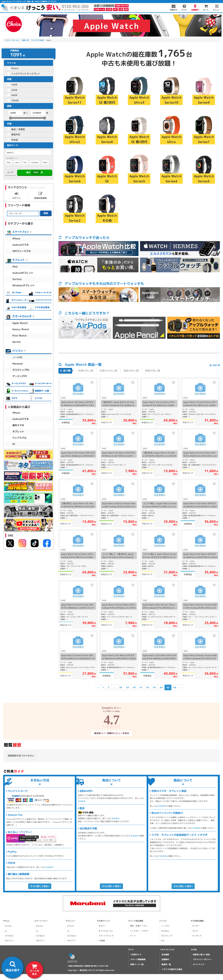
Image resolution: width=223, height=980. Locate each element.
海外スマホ (18, 425)
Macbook (18, 364)
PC (14, 444)
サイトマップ (199, 964)
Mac (163, 941)
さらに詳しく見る (40, 886)
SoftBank (9, 936)
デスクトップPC (21, 370)
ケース (133, 936)
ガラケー (102, 926)
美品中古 (16, 134)
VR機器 (102, 941)
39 (127, 687)
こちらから (49, 867)
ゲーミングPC (20, 376)
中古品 (15, 140)
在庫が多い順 (86, 371)
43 (154, 687)
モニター (196, 926)
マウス (195, 931)
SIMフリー (9, 941)
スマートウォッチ (106, 936)
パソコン (163, 921)
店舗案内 (165, 959)
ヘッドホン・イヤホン (139, 931)
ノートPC (17, 357)
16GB (14, 85)
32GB (14, 90)
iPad (15, 267)
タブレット (18, 432)
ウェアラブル (19, 438)
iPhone (16, 239)
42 (148, 687)
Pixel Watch (20, 336)
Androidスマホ (21, 245)
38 (121, 687)
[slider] (11, 118)
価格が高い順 (153, 371)
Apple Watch (20, 323)
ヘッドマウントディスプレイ (26, 74)
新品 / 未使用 (18, 129)
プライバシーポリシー (202, 959)
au (6, 931)
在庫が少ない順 (108, 371)
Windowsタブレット (24, 285)
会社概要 (165, 955)
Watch (15, 68)
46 (175, 687)
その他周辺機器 (197, 921)
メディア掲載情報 (138, 959)
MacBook (165, 931)
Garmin (17, 342)
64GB (14, 95)
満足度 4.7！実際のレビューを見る (111, 733)
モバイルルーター (106, 931)
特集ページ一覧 (137, 964)
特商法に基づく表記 (201, 955)
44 (161, 687)
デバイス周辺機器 (135, 921)
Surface (17, 279)
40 (134, 687)
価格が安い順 (131, 371)
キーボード (197, 936)
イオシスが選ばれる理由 (172, 969)
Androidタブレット (23, 273)
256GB (15, 100)
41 (141, 687)
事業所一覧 (166, 964)
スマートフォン (41, 921)
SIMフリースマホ (22, 251)
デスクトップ (167, 936)
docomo (8, 926)
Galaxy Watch (21, 329)
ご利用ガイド (136, 955)
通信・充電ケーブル (138, 926)
